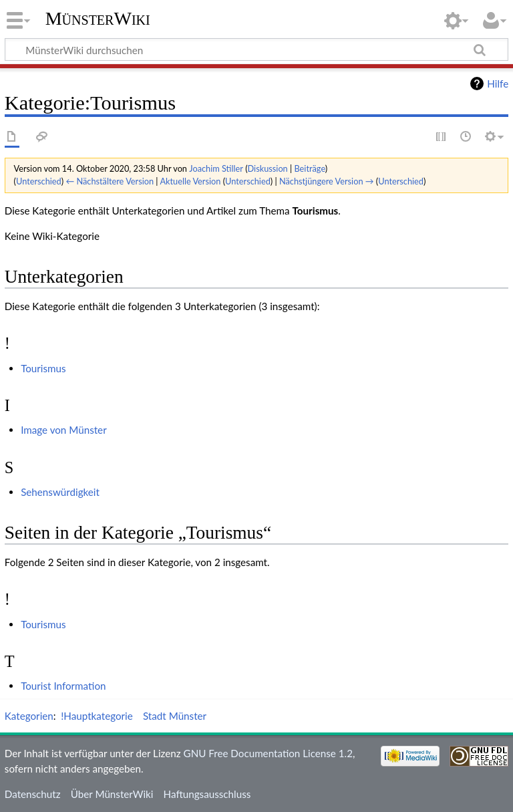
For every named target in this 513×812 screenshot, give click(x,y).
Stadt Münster (175, 716)
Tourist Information (63, 686)
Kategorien (29, 716)
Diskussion (268, 168)
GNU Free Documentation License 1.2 (268, 753)
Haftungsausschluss (207, 794)
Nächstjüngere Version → (327, 181)
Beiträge (309, 168)
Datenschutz (33, 794)
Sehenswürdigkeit (60, 492)
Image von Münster (64, 430)
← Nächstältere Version (110, 181)
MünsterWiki (98, 18)
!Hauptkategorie (97, 716)
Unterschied (39, 181)
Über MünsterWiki (112, 794)
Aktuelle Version (190, 181)
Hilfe (498, 84)
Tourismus (43, 368)
